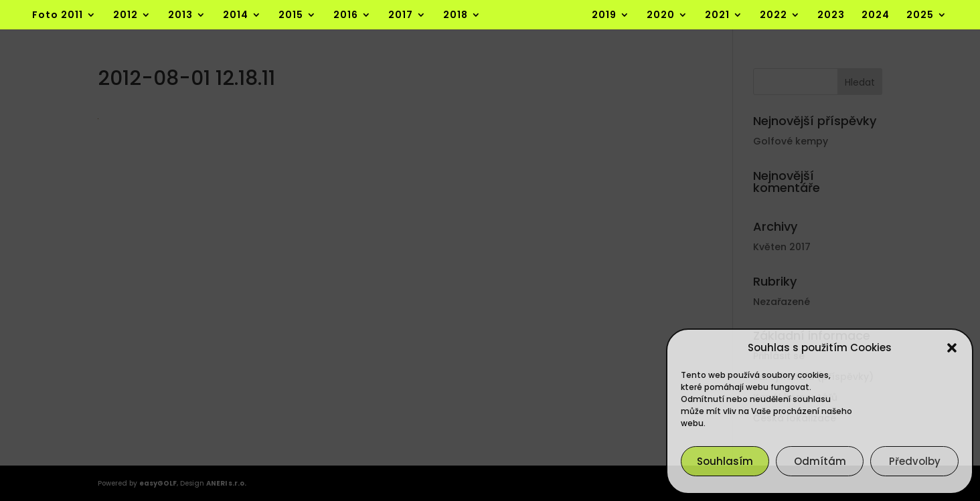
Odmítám (820, 461)
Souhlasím (725, 461)
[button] (952, 348)
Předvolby (915, 461)
